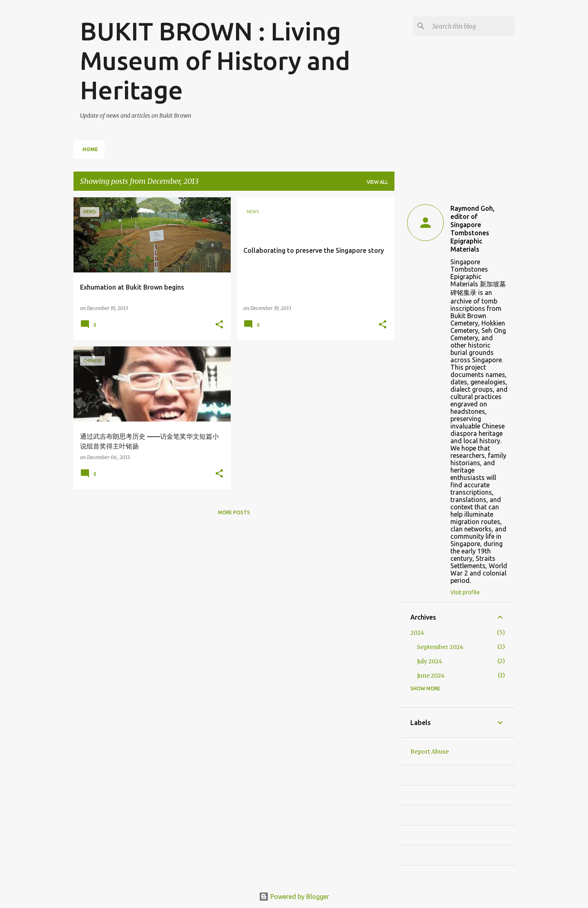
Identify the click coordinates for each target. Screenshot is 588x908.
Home (90, 149)
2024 (417, 633)
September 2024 (440, 647)
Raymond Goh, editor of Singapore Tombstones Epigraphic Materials (472, 229)
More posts (234, 512)
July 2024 (430, 661)
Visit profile (465, 592)
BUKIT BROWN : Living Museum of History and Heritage (215, 60)
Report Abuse (430, 752)
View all (377, 182)
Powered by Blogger (294, 897)
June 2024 (431, 676)
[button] (219, 325)
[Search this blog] (472, 26)
